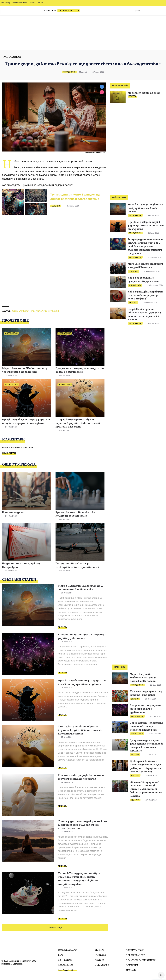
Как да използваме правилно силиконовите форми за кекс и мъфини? (146, 295)
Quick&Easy (135, 285)
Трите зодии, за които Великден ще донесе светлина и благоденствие (75, 197)
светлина (53, 311)
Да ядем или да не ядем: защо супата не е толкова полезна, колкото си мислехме (147, 746)
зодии (15, 311)
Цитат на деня (13, 512)
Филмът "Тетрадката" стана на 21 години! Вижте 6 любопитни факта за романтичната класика (146, 789)
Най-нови (120, 667)
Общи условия (135, 950)
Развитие (100, 955)
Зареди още (55, 928)
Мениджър (6, 3)
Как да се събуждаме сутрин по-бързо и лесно (144, 280)
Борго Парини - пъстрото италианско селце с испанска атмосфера (146, 726)
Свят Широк (137, 734)
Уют (61, 955)
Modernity (84, 72)
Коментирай (9, 453)
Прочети (63, 627)
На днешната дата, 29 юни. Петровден (21, 566)
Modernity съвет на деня (144, 93)
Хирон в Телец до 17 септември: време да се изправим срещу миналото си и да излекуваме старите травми (79, 879)
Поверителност (135, 955)
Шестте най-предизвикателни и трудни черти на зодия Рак (81, 777)
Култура (135, 776)
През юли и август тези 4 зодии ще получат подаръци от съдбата (26, 422)
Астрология (12, 57)
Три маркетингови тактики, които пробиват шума (76, 514)
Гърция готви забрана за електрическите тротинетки (77, 566)
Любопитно (65, 965)
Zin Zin (40, 3)
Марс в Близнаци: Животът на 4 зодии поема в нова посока (25, 370)
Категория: (62, 10)
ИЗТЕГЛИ (132, 96)
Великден (24, 311)
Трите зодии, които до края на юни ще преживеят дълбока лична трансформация (82, 825)
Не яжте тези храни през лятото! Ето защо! (146, 693)
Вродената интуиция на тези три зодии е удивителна (80, 370)
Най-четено (119, 198)
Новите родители (20, 3)
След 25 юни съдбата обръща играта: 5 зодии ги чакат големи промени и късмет (78, 423)
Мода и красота (68, 950)
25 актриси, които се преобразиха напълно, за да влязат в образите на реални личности (145, 767)
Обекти (32, 3)
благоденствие (39, 311)
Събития (133, 271)
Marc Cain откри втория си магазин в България (145, 266)
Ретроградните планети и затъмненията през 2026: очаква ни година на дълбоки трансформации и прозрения (145, 247)
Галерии (56, 206)
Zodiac (160, 10)
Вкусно (133, 303)
